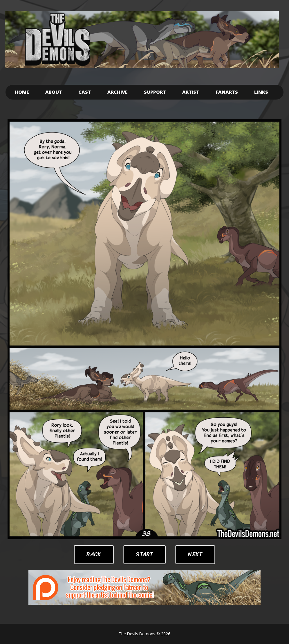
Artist (191, 92)
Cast (85, 92)
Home (22, 92)
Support (155, 92)
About (54, 92)
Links (261, 92)
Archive (118, 92)
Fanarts (227, 92)
